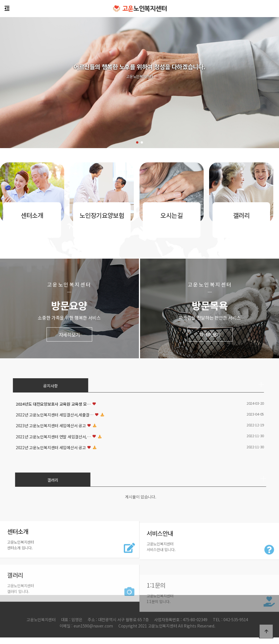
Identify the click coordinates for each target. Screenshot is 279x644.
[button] (137, 142)
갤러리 (197, 480)
